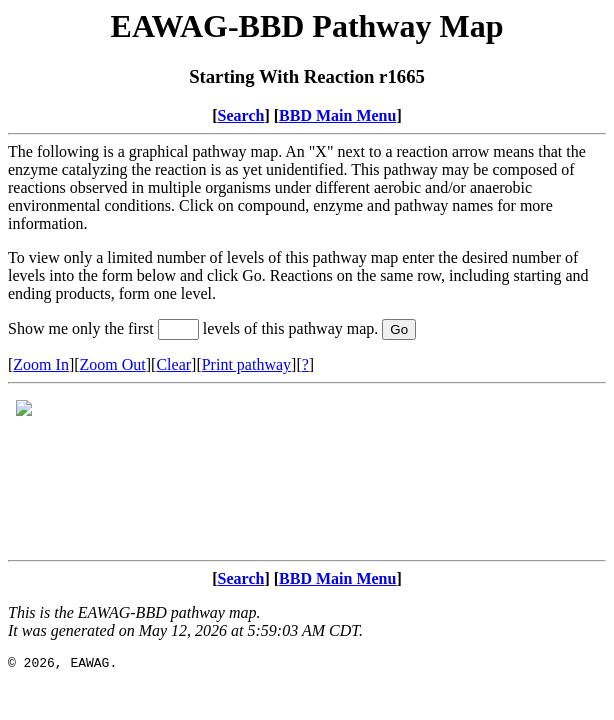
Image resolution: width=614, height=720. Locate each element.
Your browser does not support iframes (307, 472)
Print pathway (246, 364)
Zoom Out (113, 364)
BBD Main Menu (337, 115)
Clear (173, 364)
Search (241, 115)
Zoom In (41, 364)
